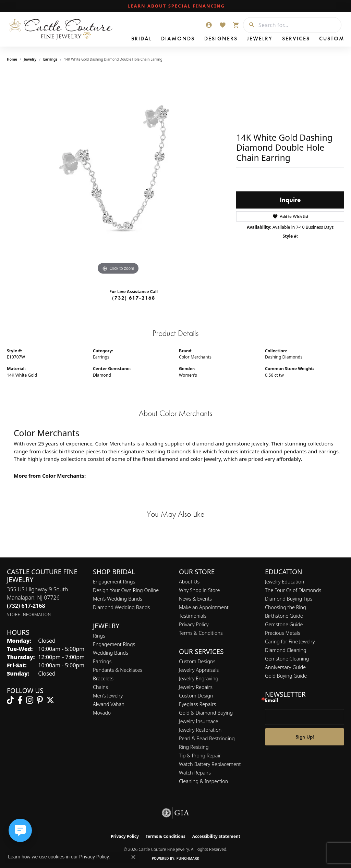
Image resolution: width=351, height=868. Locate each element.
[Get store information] (29, 614)
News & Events (195, 599)
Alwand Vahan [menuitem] (109, 704)
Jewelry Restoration (200, 730)
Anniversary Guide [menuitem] (285, 667)
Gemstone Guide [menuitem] (284, 624)
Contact (298, 39)
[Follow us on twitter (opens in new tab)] (50, 700)
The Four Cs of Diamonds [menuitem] (293, 590)
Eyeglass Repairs (197, 704)
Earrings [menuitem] (102, 661)
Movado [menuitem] (102, 713)
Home (12, 59)
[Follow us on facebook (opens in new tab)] (20, 700)
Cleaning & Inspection (203, 781)
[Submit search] (249, 25)
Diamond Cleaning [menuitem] (286, 650)
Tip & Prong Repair (200, 756)
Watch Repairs (195, 773)
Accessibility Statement (216, 836)
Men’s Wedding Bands (118, 599)
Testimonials (193, 616)
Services (247, 39)
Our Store (327, 39)
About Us (189, 582)
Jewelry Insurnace (198, 721)
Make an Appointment (204, 607)
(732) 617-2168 (134, 298)
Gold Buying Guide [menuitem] (286, 676)
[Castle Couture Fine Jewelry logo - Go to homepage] (61, 29)
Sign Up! (305, 737)
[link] (175, 6)
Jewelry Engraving (199, 678)
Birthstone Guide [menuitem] (284, 616)
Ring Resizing (194, 747)
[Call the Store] (26, 606)
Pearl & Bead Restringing (207, 738)
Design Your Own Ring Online (126, 590)
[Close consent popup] (133, 857)
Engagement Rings (114, 582)
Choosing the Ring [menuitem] (286, 607)
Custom (272, 39)
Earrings (50, 59)
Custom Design (196, 696)
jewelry (30, 59)
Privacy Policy (194, 624)
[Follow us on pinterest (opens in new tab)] (40, 700)
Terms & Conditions (201, 633)
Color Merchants (195, 357)
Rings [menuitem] (99, 636)
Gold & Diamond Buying (206, 713)
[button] (209, 25)
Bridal (135, 39)
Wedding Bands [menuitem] (111, 653)
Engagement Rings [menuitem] (114, 644)
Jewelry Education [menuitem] (285, 582)
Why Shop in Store (199, 590)
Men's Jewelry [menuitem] (108, 696)
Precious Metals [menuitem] (283, 633)
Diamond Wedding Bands (121, 607)
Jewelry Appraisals (199, 670)
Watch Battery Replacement (210, 764)
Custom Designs (197, 661)
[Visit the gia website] (175, 813)
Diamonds (161, 39)
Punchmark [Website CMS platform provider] (188, 858)
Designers (193, 39)
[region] (118, 174)
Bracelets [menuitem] (103, 678)
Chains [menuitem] (100, 687)
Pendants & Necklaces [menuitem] (118, 670)
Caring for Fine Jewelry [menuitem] (290, 641)
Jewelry (221, 39)
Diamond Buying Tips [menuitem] (289, 599)
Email (271, 700)
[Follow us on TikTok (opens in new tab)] (10, 700)
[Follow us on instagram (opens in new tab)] (30, 700)
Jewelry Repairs (196, 687)
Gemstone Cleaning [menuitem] (287, 659)
